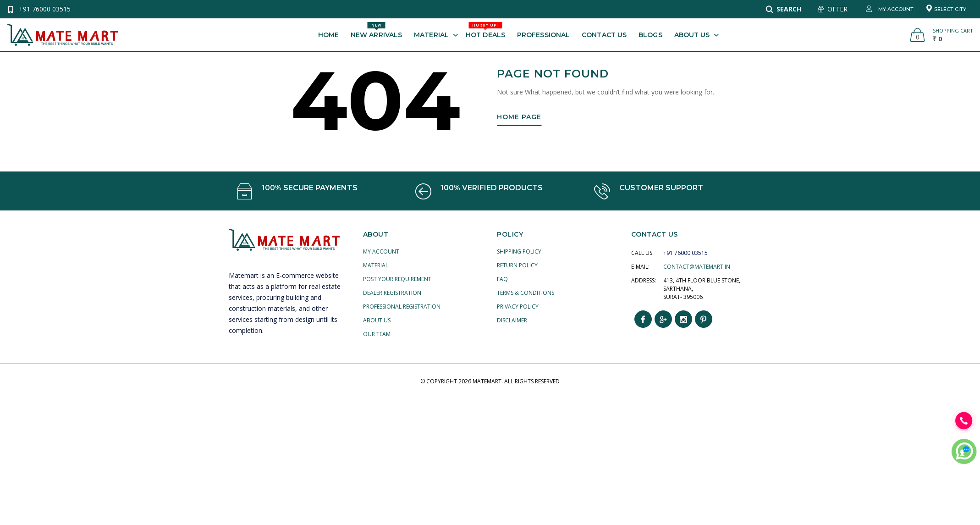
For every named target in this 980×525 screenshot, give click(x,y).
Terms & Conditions (526, 293)
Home (328, 35)
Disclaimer (512, 320)
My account (381, 251)
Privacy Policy (518, 307)
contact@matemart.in (697, 267)
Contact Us (604, 35)
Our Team (377, 334)
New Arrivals (376, 30)
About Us (692, 35)
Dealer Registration (392, 293)
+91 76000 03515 (45, 9)
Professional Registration (402, 307)
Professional (543, 35)
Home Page (519, 117)
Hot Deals (485, 30)
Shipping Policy (519, 251)
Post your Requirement (397, 279)
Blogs (650, 35)
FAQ (502, 279)
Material (431, 35)
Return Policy (517, 265)
